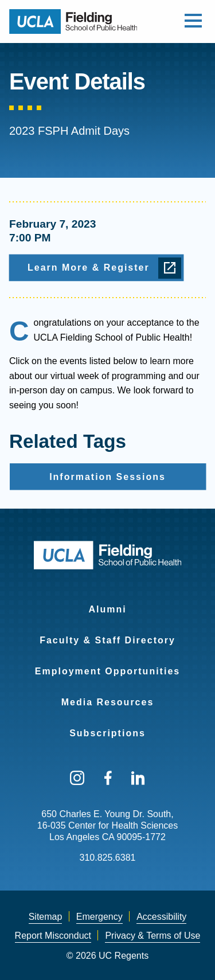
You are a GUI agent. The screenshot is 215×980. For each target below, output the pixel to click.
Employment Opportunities (107, 671)
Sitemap (46, 917)
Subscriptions (107, 733)
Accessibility (161, 917)
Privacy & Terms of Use (153, 936)
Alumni (107, 609)
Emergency (99, 917)
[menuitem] (107, 602)
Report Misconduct (53, 936)
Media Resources (108, 702)
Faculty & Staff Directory (107, 640)
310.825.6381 (108, 858)
